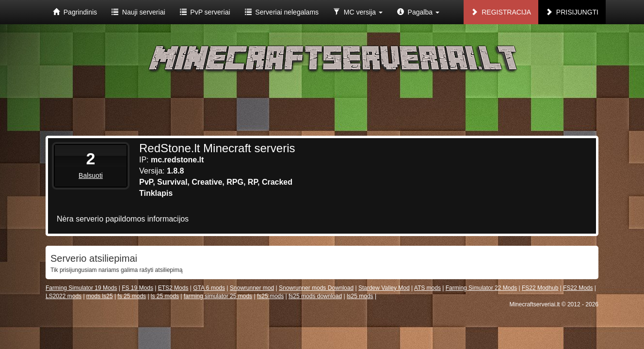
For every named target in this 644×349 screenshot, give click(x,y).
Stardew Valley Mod (384, 288)
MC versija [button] (358, 12)
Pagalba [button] (418, 12)
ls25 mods (360, 296)
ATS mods (427, 288)
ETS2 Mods (173, 288)
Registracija (501, 12)
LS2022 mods (64, 296)
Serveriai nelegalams (282, 12)
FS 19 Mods (137, 288)
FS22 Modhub (540, 288)
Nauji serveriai (138, 12)
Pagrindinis (75, 12)
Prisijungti (572, 12)
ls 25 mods (165, 296)
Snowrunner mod (252, 288)
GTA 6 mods (209, 288)
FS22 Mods (578, 288)
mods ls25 (100, 296)
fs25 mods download (315, 296)
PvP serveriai (205, 12)
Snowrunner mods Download (316, 288)
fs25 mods (270, 296)
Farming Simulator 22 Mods (481, 288)
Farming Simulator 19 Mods (81, 288)
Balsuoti (91, 175)
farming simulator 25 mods (218, 296)
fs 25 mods (132, 296)
